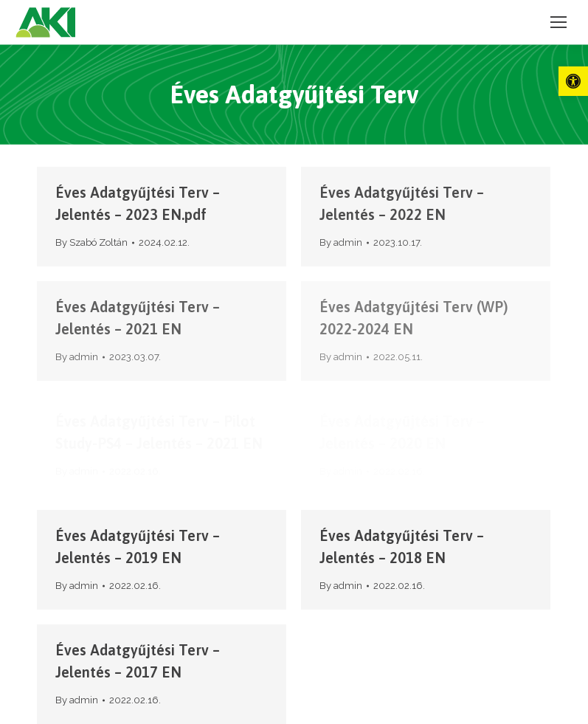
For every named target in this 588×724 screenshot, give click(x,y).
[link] (573, 81)
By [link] (91, 242)
